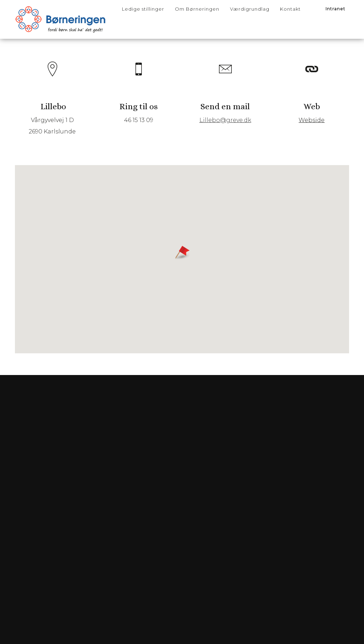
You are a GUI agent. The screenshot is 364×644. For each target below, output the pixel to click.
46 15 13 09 (139, 125)
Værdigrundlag (250, 9)
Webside (311, 125)
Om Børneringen (197, 9)
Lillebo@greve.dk (225, 125)
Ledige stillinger (143, 9)
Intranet (336, 9)
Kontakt (290, 9)
